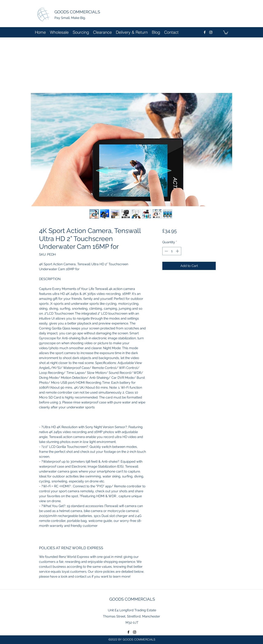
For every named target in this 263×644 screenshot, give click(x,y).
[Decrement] (166, 251)
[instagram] (211, 32)
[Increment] (178, 251)
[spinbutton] (172, 251)
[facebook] (205, 32)
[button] (226, 32)
